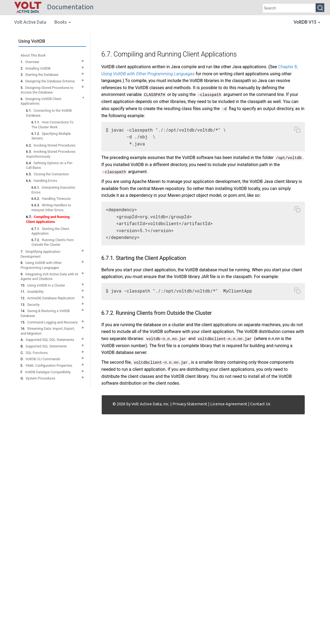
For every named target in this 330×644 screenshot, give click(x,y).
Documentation (54, 7)
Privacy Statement (190, 404)
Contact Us (260, 404)
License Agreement (229, 404)
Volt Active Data (30, 22)
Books (63, 22)
